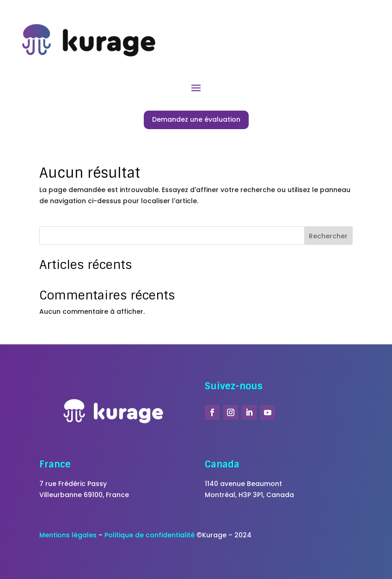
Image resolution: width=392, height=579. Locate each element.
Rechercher (328, 236)
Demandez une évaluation (196, 119)
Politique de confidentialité (150, 535)
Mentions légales (68, 535)
